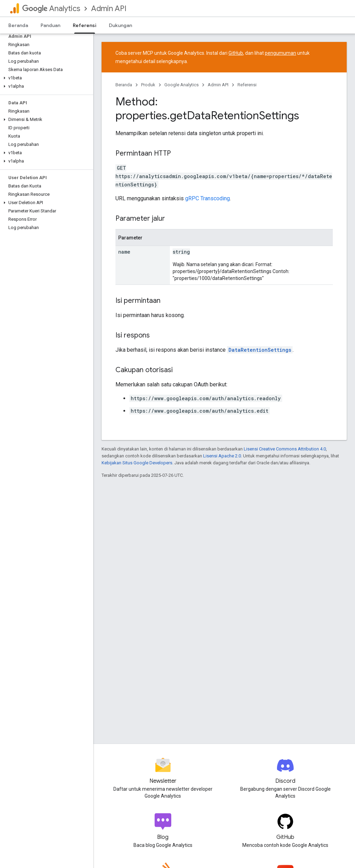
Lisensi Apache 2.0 (222, 456)
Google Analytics (181, 85)
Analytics (51, 8)
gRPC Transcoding (207, 198)
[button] (45, 78)
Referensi (247, 85)
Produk (148, 85)
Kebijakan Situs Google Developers (137, 463)
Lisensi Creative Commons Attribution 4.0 (285, 449)
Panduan (50, 25)
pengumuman (280, 53)
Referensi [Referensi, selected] (85, 25)
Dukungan (120, 25)
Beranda (18, 25)
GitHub (236, 53)
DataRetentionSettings (260, 350)
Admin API (109, 8)
